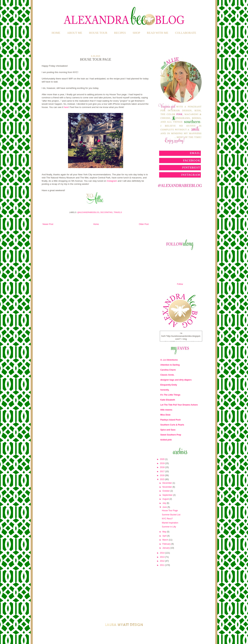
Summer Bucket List (171, 515)
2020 (163, 459)
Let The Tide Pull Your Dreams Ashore (179, 405)
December (167, 483)
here (66, 107)
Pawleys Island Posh (170, 420)
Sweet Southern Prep (171, 435)
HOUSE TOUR (98, 33)
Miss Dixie (165, 415)
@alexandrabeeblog (88, 212)
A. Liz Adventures (169, 360)
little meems (166, 410)
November (167, 487)
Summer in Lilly (169, 527)
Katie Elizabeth (168, 400)
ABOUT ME (75, 33)
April (165, 536)
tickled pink (166, 440)
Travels (118, 212)
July (165, 503)
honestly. (165, 390)
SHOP (136, 33)
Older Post (144, 224)
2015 (163, 479)
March (166, 540)
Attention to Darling (170, 365)
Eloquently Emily (169, 385)
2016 (163, 475)
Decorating (107, 212)
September (168, 495)
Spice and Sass (168, 430)
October (166, 491)
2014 (163, 553)
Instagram (112, 181)
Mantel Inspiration (170, 523)
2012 (163, 561)
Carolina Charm (168, 370)
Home (56, 33)
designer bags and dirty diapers (176, 380)
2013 (163, 557)
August (166, 499)
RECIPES (120, 33)
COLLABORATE (186, 33)
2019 (163, 463)
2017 (163, 471)
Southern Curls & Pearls (172, 425)
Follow (180, 284)
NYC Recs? (167, 519)
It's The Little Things (170, 395)
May (165, 532)
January (166, 548)
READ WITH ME (158, 33)
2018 (163, 467)
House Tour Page (170, 511)
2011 (163, 565)
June (165, 507)
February (167, 544)
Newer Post (48, 224)
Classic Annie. (167, 375)
